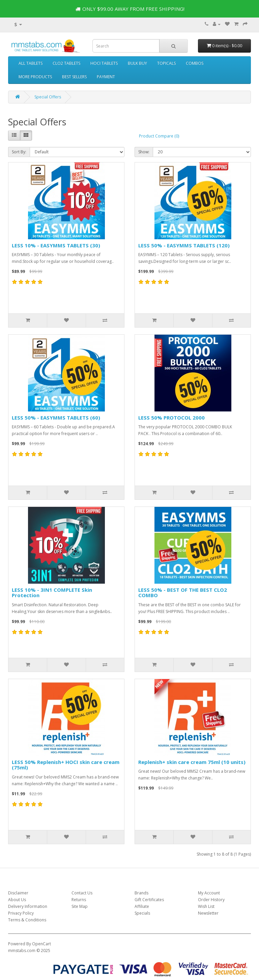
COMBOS (195, 63)
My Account (209, 893)
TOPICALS (166, 63)
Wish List (206, 906)
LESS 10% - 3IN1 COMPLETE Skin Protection (52, 593)
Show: (144, 152)
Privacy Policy (21, 913)
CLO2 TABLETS (66, 63)
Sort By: (19, 152)
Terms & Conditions (27, 920)
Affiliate (142, 906)
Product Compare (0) (159, 136)
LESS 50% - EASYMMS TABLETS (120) (184, 245)
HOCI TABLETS (104, 63)
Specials (142, 913)
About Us (17, 900)
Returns (79, 900)
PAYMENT (106, 77)
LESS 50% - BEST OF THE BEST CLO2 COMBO (183, 593)
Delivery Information (28, 906)
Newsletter (208, 913)
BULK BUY (137, 63)
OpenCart (41, 944)
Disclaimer (18, 893)
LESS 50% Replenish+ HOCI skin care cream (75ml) (66, 765)
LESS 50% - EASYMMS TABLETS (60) (56, 418)
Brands (141, 893)
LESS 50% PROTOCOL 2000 (171, 418)
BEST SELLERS (74, 77)
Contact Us (82, 893)
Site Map (80, 906)
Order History (211, 900)
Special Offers (48, 97)
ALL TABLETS (31, 63)
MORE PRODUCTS (35, 77)
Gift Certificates (149, 900)
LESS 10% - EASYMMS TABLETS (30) (56, 245)
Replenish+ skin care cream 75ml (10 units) (192, 762)
